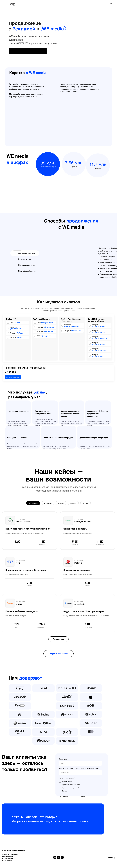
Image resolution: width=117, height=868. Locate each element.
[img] (28, 51)
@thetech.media (16, 329)
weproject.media (47, 323)
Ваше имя (63, 760)
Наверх (112, 859)
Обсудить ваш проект (58, 655)
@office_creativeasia (72, 326)
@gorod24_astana (98, 326)
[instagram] (55, 858)
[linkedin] (62, 858)
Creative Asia (76, 331)
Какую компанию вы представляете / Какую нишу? (79, 770)
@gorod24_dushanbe (99, 338)
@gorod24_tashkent (99, 350)
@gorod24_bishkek (99, 332)
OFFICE (90, 504)
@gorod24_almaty (98, 344)
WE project (46, 504)
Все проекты (28, 504)
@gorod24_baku (98, 356)
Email (83, 798)
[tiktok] (58, 858)
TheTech (17, 323)
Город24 (76, 504)
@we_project (49, 327)
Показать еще (58, 640)
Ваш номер (63, 798)
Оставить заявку (13, 378)
